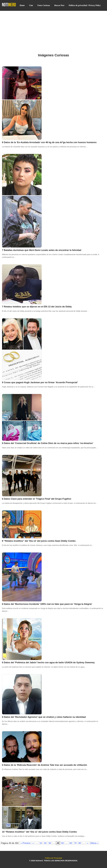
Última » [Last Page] (94, 843)
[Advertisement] (53, 29)
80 (80, 843)
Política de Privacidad (53, 858)
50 (62, 843)
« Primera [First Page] (26, 843)
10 (41, 843)
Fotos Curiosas (44, 5)
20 (45, 843)
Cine (31, 5)
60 (71, 843)
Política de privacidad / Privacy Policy (85, 5)
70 (75, 843)
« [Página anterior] (33, 843)
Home (22, 5)
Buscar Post (59, 5)
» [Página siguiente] (87, 843)
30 (50, 843)
